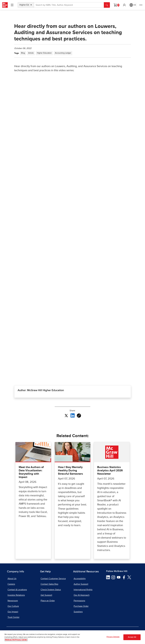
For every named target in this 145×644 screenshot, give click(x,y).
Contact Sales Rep (49, 584)
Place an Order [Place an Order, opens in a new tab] (48, 601)
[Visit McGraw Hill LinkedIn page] (108, 577)
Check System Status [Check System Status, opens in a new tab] (51, 590)
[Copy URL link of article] (79, 416)
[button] (124, 5)
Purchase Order (81, 606)
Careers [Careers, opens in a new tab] (11, 584)
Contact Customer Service (53, 579)
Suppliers (78, 612)
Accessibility (80, 579)
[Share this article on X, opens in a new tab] (66, 415)
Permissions (79, 601)
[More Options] (141, 5)
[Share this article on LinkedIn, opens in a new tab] (73, 415)
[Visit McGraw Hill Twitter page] (129, 577)
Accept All (132, 637)
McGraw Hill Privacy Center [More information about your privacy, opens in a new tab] (16, 640)
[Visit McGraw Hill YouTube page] (119, 577)
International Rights (83, 590)
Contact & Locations (17, 590)
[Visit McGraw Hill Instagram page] (113, 577)
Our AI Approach (82, 595)
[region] (72, 637)
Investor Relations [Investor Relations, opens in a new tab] (16, 595)
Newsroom (13, 601)
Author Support (81, 584)
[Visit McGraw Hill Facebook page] (124, 577)
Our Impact (13, 612)
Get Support (46, 595)
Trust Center (13, 617)
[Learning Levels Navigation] (12, 5)
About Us (12, 579)
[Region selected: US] (133, 5)
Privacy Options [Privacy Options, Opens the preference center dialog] (113, 637)
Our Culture (13, 606)
